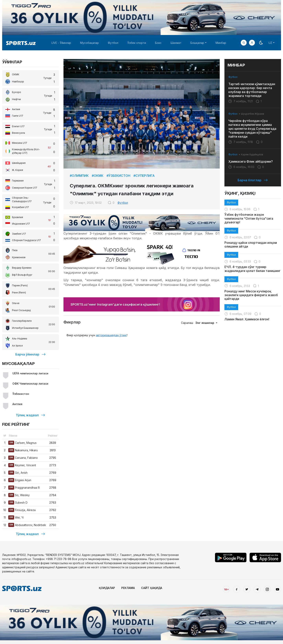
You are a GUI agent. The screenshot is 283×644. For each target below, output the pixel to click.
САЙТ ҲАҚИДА (152, 588)
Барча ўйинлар (30, 354)
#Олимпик (79, 176)
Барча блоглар (253, 180)
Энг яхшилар (205, 323)
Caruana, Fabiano (23, 458)
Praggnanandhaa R (24, 488)
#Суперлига (144, 176)
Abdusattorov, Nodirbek (27, 525)
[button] (252, 43)
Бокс (158, 43)
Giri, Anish (18, 473)
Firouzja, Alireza (22, 510)
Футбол (113, 43)
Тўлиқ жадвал (30, 415)
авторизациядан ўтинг (111, 335)
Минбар (221, 43)
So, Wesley (19, 495)
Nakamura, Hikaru (23, 450)
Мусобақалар (90, 43)
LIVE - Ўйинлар (61, 43)
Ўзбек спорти (137, 43)
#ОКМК (98, 176)
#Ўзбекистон (118, 176)
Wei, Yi (16, 517)
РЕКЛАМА (128, 588)
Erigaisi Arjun (20, 480)
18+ (226, 589)
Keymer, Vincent (22, 465)
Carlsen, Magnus (22, 443)
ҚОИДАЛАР (107, 588)
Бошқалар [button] (197, 43)
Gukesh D (18, 503)
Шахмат (176, 43)
